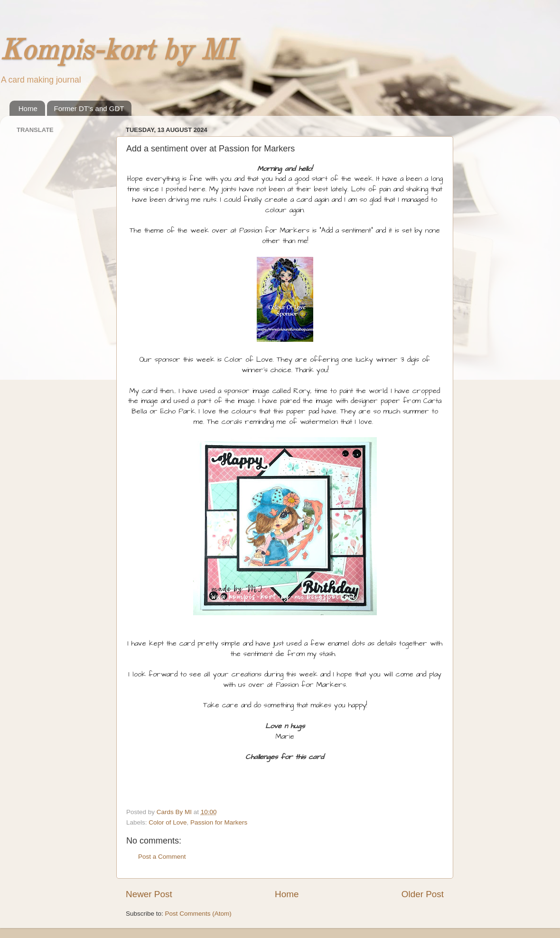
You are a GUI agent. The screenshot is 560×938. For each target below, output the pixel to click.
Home (28, 108)
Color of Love (168, 822)
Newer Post (149, 894)
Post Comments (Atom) (198, 914)
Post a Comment (162, 857)
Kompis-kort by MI (118, 52)
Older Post (423, 894)
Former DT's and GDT (89, 108)
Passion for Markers (219, 822)
